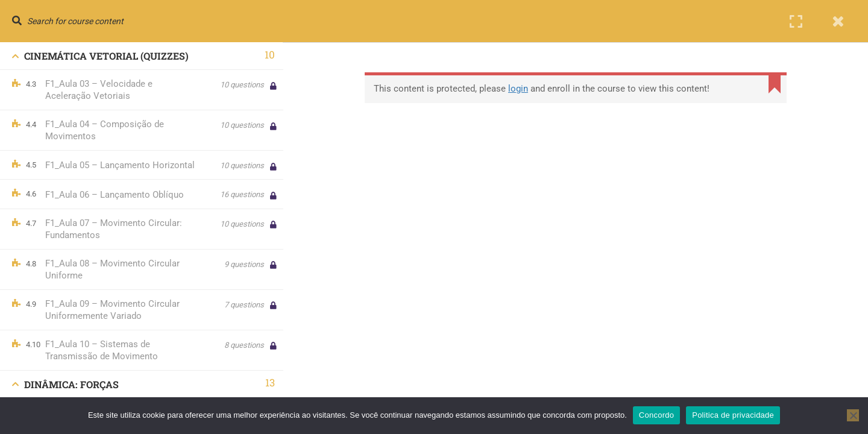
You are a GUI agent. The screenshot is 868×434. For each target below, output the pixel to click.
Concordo (656, 415)
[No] (853, 415)
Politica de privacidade (733, 415)
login (520, 89)
